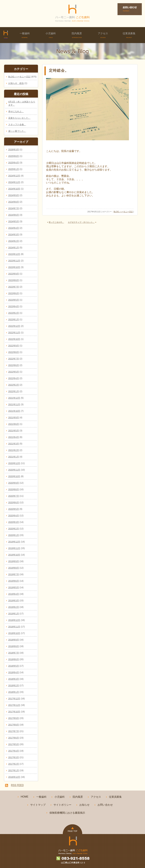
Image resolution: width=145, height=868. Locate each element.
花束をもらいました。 (19, 118)
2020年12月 (14, 463)
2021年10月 (14, 411)
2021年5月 (14, 431)
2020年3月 (14, 522)
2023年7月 (14, 287)
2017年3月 (14, 757)
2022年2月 (14, 385)
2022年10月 (14, 339)
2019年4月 (14, 594)
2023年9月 (14, 274)
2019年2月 (14, 607)
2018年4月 (14, 672)
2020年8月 (14, 489)
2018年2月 (14, 685)
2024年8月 (14, 202)
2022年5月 (14, 372)
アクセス (103, 35)
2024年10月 (14, 189)
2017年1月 (14, 770)
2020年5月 (14, 509)
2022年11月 (14, 333)
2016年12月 (14, 777)
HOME (25, 797)
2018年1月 (14, 692)
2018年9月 (14, 640)
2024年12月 (14, 176)
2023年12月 (14, 254)
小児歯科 (51, 35)
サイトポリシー (62, 805)
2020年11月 (14, 470)
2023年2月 (14, 313)
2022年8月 (14, 352)
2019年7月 (14, 574)
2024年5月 (14, 221)
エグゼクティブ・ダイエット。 (81, 222)
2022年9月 (14, 346)
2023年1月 (14, 319)
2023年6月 (14, 293)
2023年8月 (14, 280)
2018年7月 (14, 653)
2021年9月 (14, 418)
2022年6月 (14, 365)
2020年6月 (14, 502)
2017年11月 (14, 705)
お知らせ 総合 (16, 83)
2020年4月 (14, 516)
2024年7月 (14, 208)
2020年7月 (14, 496)
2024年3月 (14, 234)
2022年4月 (14, 378)
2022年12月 (14, 326)
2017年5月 (14, 744)
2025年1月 (14, 169)
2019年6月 (14, 581)
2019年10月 (14, 555)
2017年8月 (14, 725)
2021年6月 (14, 424)
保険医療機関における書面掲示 (67, 813)
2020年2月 (14, 529)
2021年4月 (14, 437)
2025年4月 (14, 163)
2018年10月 (14, 633)
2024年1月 (14, 248)
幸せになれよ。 (16, 111)
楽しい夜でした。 (17, 131)
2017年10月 (14, 712)
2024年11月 (14, 182)
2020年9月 (14, 483)
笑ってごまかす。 (56, 222)
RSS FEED (17, 785)
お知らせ (84, 805)
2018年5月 (14, 666)
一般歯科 (25, 35)
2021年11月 (14, 404)
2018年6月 (14, 659)
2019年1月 (14, 614)
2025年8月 (14, 156)
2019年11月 (14, 548)
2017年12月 (14, 699)
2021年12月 (14, 398)
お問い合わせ (105, 805)
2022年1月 (14, 391)
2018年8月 (14, 646)
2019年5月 (14, 587)
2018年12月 (14, 620)
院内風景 (77, 35)
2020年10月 (14, 476)
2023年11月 (14, 261)
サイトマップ (38, 805)
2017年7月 (14, 731)
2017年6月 (14, 738)
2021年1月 (14, 457)
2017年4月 (14, 751)
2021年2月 (14, 450)
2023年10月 (14, 267)
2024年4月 (14, 228)
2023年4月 (14, 306)
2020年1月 (14, 535)
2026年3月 (14, 150)
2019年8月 (14, 568)
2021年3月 (14, 444)
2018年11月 (14, 627)
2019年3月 (14, 601)
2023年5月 (14, 300)
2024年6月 (14, 215)
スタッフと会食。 (17, 125)
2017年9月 (14, 718)
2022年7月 (14, 359)
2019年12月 (14, 542)
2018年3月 (14, 679)
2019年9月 (14, 561)
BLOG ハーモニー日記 (123, 212)
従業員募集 (129, 35)
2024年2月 (14, 241)
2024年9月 (14, 195)
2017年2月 (14, 764)
